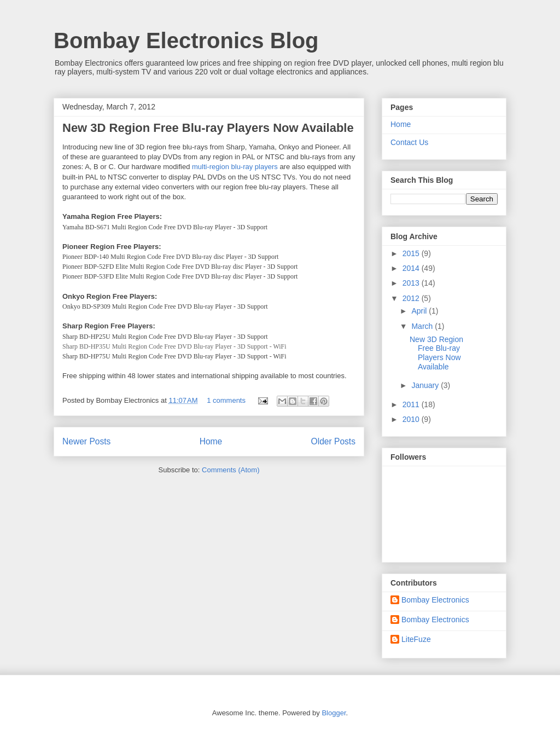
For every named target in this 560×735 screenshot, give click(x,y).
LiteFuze (416, 639)
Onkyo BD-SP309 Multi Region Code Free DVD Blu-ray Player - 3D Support (165, 306)
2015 (412, 253)
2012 (412, 298)
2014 (412, 268)
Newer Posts (86, 441)
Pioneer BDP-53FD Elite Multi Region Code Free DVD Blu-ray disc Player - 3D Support (180, 276)
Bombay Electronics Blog (186, 40)
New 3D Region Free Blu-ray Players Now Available (208, 128)
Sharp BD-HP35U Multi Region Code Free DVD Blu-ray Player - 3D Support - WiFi (174, 346)
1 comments (226, 400)
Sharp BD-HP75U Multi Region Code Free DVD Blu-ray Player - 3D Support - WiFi (174, 356)
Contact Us (409, 142)
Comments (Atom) (231, 470)
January (426, 385)
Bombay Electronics (435, 600)
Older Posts (333, 441)
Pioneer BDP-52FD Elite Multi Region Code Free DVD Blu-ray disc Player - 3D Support (180, 267)
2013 (412, 283)
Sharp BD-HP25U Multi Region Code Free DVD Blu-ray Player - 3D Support (165, 337)
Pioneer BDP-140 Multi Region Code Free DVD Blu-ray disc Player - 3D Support (170, 257)
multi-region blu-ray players (235, 167)
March (423, 326)
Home (211, 441)
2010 (412, 419)
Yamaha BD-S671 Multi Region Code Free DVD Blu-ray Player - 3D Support (165, 227)
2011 (412, 404)
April (420, 311)
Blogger (334, 713)
